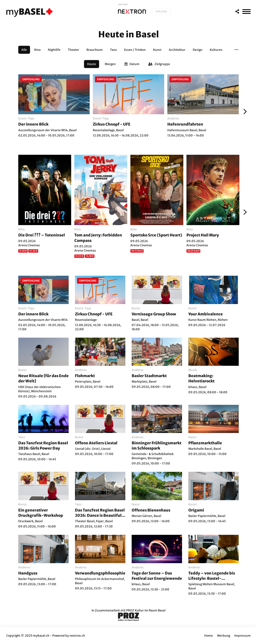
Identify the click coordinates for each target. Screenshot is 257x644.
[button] (236, 50)
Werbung (224, 636)
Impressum (243, 636)
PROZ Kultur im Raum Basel (146, 610)
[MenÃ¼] (247, 12)
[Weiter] (244, 111)
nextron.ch (77, 636)
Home (209, 636)
